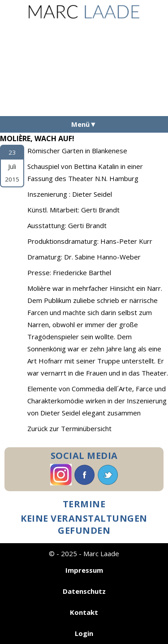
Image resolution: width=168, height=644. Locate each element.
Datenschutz (84, 591)
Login (84, 633)
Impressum (84, 570)
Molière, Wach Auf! (37, 138)
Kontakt (84, 612)
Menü (80, 124)
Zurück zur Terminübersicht (69, 428)
